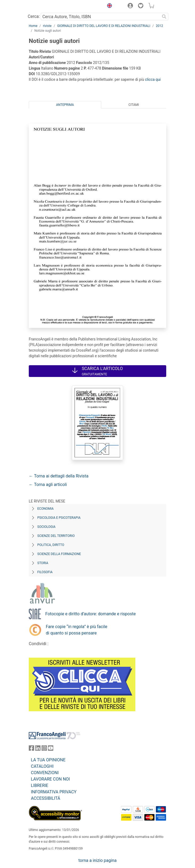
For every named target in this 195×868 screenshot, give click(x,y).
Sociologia (46, 527)
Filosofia (45, 572)
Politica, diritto (51, 545)
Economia (45, 509)
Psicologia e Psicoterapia (59, 518)
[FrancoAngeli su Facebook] (31, 749)
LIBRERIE (40, 785)
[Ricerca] (164, 17)
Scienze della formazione (59, 554)
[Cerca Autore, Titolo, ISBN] (100, 17)
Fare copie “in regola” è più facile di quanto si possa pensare (77, 630)
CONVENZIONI (45, 773)
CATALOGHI (42, 766)
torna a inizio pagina (97, 860)
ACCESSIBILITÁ (46, 798)
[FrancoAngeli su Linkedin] (38, 749)
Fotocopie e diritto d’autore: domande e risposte (90, 614)
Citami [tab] (134, 105)
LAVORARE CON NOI (50, 779)
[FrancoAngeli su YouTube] (51, 749)
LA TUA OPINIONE (48, 760)
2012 (159, 26)
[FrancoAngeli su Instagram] (44, 749)
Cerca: (34, 16)
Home (33, 26)
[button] (108, 6)
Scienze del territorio (56, 536)
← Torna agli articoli (48, 485)
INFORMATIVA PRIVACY (54, 792)
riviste (47, 26)
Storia (43, 563)
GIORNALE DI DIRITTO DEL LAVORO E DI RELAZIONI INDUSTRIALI (104, 26)
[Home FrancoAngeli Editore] (47, 6)
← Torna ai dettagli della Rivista (59, 476)
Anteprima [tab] (65, 105)
